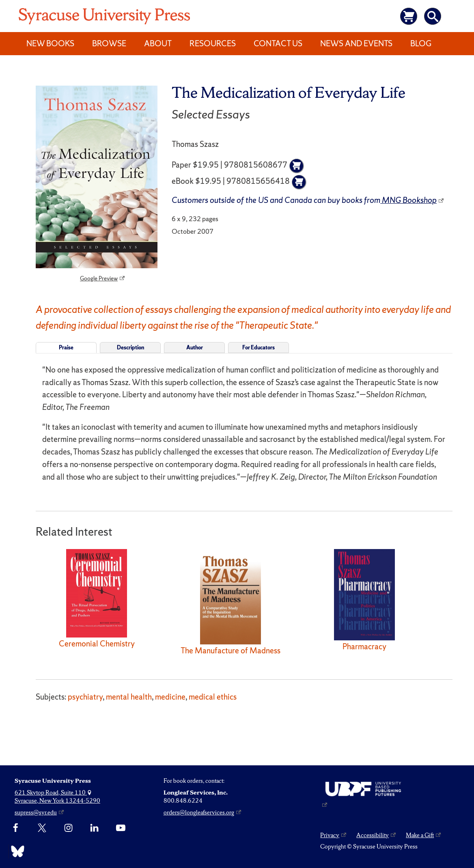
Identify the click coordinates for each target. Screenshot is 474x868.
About (158, 43)
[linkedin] (94, 828)
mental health (129, 697)
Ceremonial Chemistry (97, 644)
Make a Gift (420, 835)
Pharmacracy (364, 646)
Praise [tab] (66, 348)
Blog (421, 43)
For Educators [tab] (259, 348)
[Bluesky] (16, 851)
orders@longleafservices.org (199, 812)
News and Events (356, 43)
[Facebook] (16, 828)
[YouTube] (121, 828)
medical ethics (213, 697)
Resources (213, 43)
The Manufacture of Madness (231, 650)
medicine (170, 697)
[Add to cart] (297, 166)
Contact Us (278, 43)
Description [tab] (130, 348)
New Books (50, 43)
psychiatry (85, 697)
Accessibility (373, 835)
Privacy (330, 835)
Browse (109, 43)
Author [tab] (195, 348)
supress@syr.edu (36, 812)
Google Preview (99, 278)
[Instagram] (68, 828)
